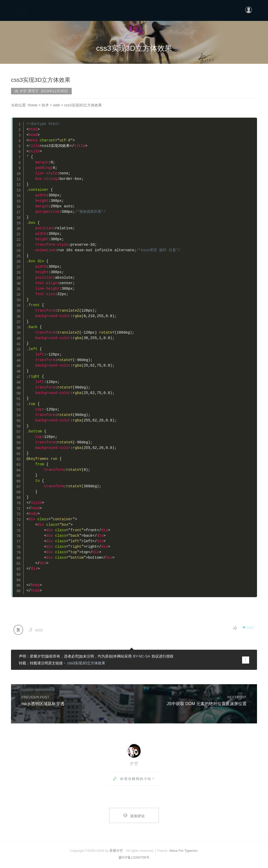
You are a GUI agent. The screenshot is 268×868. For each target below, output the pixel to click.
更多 (216, 9)
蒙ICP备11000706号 (134, 857)
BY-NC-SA (142, 656)
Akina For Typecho (183, 851)
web (57, 105)
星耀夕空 (116, 851)
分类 (201, 9)
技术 (45, 105)
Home (33, 105)
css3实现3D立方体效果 (86, 663)
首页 (186, 9)
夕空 (134, 764)
